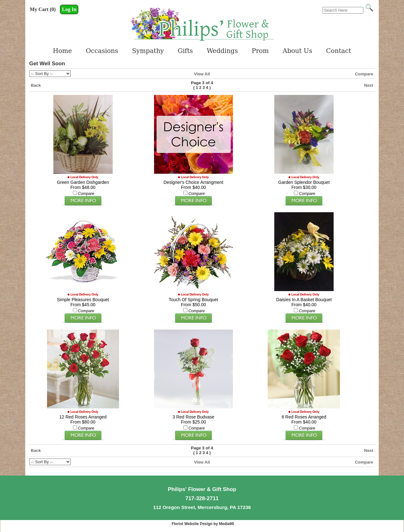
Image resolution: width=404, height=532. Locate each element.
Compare (364, 74)
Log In (69, 9)
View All (202, 74)
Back (36, 85)
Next (369, 85)
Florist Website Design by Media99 (203, 524)
